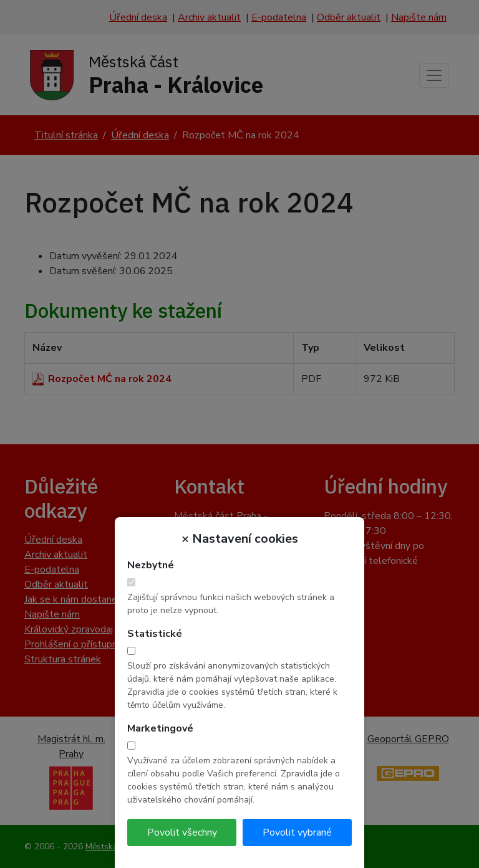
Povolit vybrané (297, 832)
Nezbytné (151, 565)
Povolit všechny (182, 832)
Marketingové (160, 728)
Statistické (155, 634)
